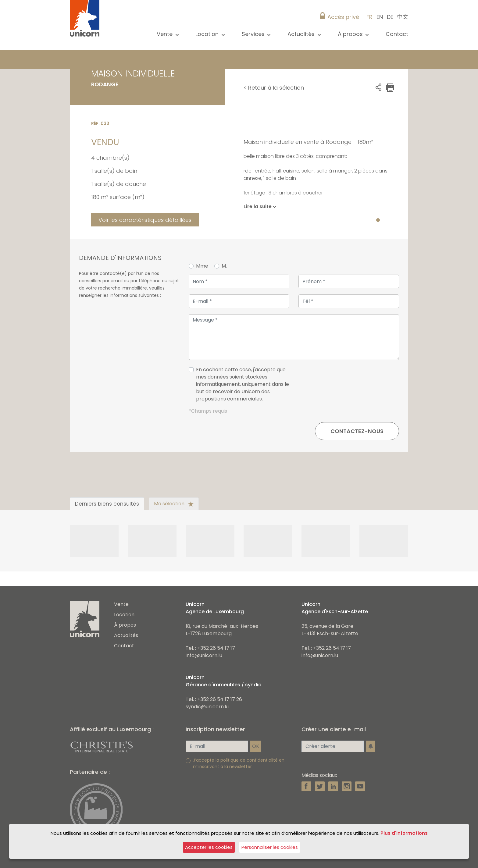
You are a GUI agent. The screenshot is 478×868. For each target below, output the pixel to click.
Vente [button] (165, 34)
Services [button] (254, 34)
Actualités (126, 635)
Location (124, 615)
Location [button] (208, 34)
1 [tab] (378, 220)
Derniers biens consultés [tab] (107, 504)
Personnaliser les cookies (270, 847)
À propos (125, 625)
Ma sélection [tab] (174, 504)
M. (224, 266)
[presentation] (353, 387)
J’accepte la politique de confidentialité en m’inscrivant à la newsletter (239, 763)
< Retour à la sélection (274, 88)
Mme (202, 266)
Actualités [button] (302, 34)
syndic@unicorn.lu (207, 707)
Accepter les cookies (209, 847)
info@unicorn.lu (204, 655)
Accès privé (343, 17)
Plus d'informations (404, 833)
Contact (397, 34)
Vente (121, 604)
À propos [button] (351, 34)
